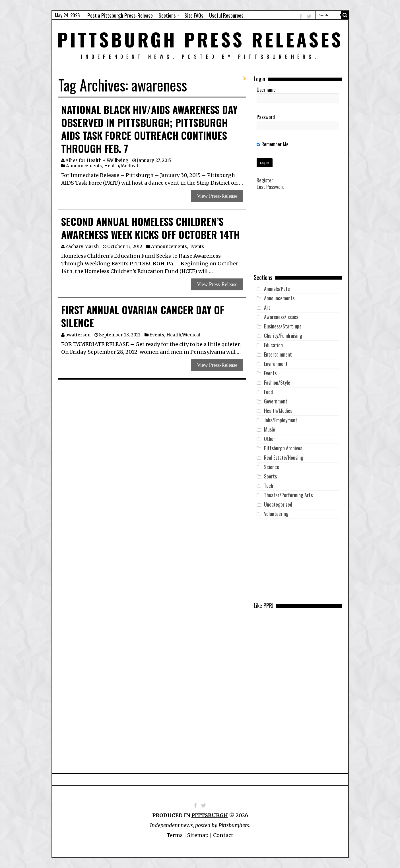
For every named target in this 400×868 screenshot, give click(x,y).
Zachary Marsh (82, 246)
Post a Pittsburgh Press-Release (120, 15)
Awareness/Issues (281, 317)
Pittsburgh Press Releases (200, 39)
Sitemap (198, 835)
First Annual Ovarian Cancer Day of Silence (143, 316)
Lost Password (271, 187)
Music (270, 429)
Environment (276, 364)
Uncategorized (278, 504)
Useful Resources (226, 15)
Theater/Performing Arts (288, 495)
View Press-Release (217, 196)
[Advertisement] (298, 236)
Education (273, 345)
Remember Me (273, 144)
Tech (269, 486)
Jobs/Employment (281, 420)
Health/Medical (121, 166)
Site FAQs (194, 15)
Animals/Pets (277, 289)
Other (270, 439)
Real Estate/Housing (284, 457)
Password (266, 117)
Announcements (84, 166)
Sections (167, 15)
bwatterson (78, 335)
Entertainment (278, 354)
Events (197, 246)
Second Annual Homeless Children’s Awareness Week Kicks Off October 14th (150, 228)
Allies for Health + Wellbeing (97, 160)
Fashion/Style (277, 382)
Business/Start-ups (283, 326)
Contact (223, 835)
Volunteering (276, 514)
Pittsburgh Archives (283, 448)
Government (276, 401)
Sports (270, 476)
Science (272, 467)
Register (265, 180)
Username (266, 89)
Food (268, 392)
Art (267, 307)
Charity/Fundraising (283, 336)
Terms (175, 835)
